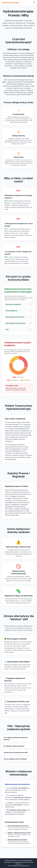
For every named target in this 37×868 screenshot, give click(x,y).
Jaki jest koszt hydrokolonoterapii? (18, 753)
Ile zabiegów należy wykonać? (18, 747)
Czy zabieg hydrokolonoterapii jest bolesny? (18, 739)
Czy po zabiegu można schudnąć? (18, 760)
